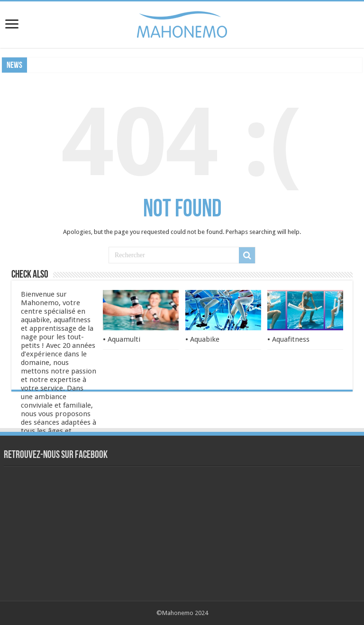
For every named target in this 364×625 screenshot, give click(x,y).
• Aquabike (202, 339)
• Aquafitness (288, 339)
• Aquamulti (122, 339)
